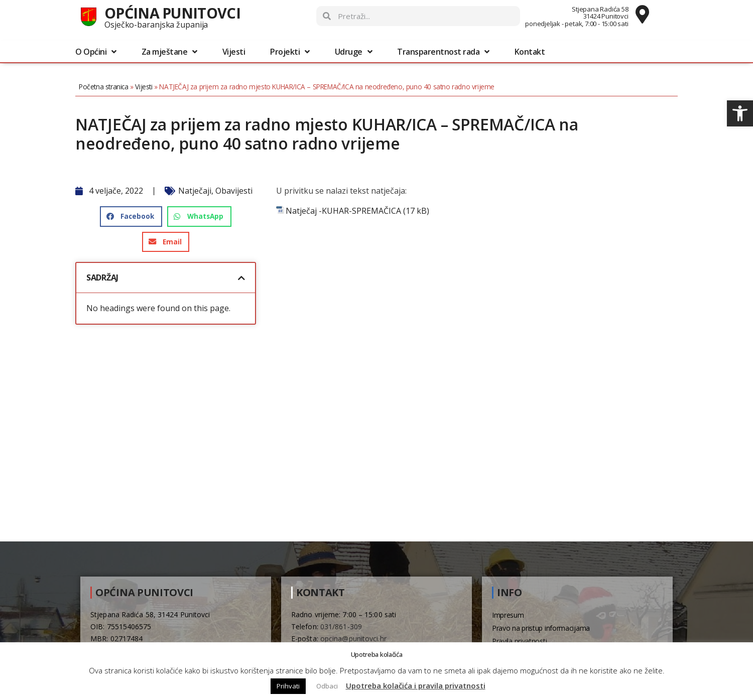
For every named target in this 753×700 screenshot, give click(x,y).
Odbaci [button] (327, 686)
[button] (740, 113)
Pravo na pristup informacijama (541, 628)
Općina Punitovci (172, 13)
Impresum (508, 615)
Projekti (290, 52)
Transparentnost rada (443, 52)
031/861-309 (341, 626)
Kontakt (530, 52)
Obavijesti (234, 191)
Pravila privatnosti (519, 641)
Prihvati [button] (288, 686)
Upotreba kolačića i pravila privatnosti (416, 685)
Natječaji (195, 191)
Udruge (354, 52)
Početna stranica (104, 87)
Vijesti (234, 52)
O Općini (96, 52)
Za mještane (169, 52)
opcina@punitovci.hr (353, 639)
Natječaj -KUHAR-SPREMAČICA (343, 211)
